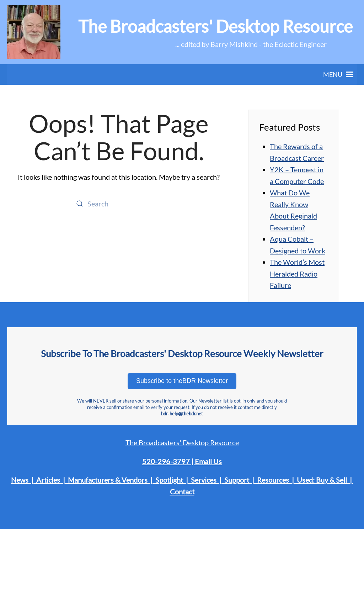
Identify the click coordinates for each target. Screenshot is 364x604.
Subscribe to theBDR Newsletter (182, 381)
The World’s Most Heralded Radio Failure (297, 274)
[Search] (119, 204)
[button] (333, 74)
